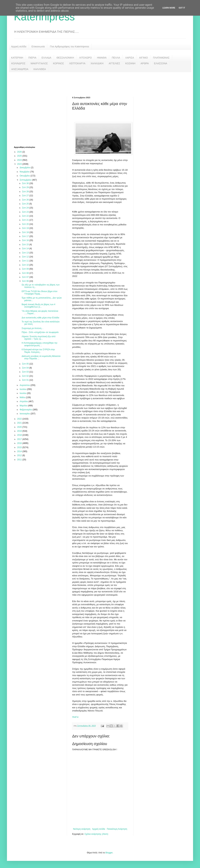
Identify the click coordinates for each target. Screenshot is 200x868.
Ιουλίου (23, 389)
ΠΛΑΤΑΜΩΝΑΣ (161, 58)
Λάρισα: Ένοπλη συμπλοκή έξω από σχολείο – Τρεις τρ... (39, 338)
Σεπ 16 (26, 240)
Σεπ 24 (26, 208)
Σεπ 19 (26, 228)
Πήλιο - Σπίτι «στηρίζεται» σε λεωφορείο (40, 332)
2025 (20, 156)
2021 (20, 423)
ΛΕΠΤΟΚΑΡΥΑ (77, 63)
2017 (20, 439)
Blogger (109, 853)
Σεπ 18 (26, 232)
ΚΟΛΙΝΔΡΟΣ (18, 63)
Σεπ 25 (26, 204)
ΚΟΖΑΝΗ (130, 63)
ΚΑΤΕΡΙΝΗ (17, 58)
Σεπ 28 (26, 192)
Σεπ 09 (26, 269)
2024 (20, 160)
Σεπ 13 (26, 253)
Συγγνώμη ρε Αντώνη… (33, 328)
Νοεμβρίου (25, 172)
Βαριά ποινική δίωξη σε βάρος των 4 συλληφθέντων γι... (38, 306)
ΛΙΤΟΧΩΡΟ (85, 58)
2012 (20, 455)
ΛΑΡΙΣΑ (130, 58)
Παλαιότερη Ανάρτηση (117, 829)
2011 (20, 460)
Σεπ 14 (26, 249)
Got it (182, 8)
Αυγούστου (25, 385)
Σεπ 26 (26, 200)
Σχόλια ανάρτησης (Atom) (96, 834)
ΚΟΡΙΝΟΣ (59, 63)
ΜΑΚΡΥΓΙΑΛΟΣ (39, 63)
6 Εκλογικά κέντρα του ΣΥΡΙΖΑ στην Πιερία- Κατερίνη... (38, 351)
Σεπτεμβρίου (26, 180)
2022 (20, 419)
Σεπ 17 (26, 236)
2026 (20, 152)
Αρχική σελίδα (19, 46)
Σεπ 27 (26, 196)
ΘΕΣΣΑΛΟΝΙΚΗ (65, 58)
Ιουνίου (23, 393)
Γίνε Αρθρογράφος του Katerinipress (69, 46)
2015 (20, 447)
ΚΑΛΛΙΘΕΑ (40, 69)
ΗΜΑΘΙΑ (102, 58)
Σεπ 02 (26, 376)
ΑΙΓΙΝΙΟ (143, 58)
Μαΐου (23, 397)
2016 (20, 443)
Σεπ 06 (26, 281)
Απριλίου (24, 401)
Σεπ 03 (26, 372)
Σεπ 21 (26, 220)
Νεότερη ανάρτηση (82, 829)
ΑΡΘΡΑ (145, 63)
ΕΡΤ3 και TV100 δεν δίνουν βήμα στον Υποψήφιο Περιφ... (39, 293)
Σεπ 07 (26, 277)
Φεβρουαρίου (26, 410)
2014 (20, 451)
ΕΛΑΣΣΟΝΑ (161, 63)
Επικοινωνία (38, 46)
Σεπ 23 (26, 212)
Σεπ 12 (26, 257)
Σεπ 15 (26, 245)
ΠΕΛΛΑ (116, 58)
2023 (20, 164)
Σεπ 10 (26, 265)
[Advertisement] (100, 82)
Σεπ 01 (26, 380)
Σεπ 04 (26, 368)
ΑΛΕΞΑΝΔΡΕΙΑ (20, 69)
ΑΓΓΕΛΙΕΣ (114, 63)
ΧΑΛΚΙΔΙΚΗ (97, 63)
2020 (20, 427)
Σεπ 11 (26, 261)
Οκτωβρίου (25, 176)
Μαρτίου (24, 406)
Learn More (169, 8)
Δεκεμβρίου (25, 168)
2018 (20, 435)
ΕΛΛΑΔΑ (46, 58)
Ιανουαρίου (25, 414)
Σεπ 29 (26, 187)
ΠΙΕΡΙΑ (32, 58)
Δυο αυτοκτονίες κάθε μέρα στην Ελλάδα (40, 318)
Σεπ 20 (26, 224)
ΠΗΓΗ (75, 717)
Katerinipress (44, 17)
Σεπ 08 (26, 273)
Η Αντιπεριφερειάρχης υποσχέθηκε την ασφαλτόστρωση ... (39, 344)
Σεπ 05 (26, 364)
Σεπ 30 (26, 183)
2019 (20, 431)
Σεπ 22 (26, 216)
